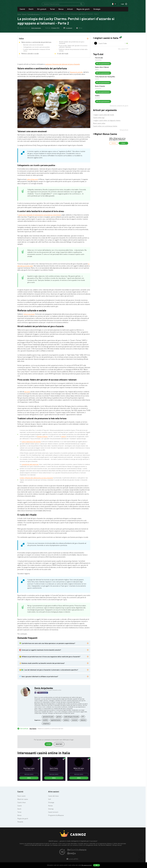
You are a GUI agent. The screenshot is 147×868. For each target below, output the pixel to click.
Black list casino (23, 801)
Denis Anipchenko (36, 30)
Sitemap (51, 811)
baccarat (27, 393)
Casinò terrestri (53, 814)
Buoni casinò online (99, 130)
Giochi (31, 11)
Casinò (22, 11)
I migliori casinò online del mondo (104, 121)
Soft (50, 801)
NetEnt (111, 72)
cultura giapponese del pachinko (31, 443)
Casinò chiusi (22, 804)
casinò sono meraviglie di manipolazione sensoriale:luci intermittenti (40, 217)
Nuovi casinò (21, 798)
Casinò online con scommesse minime (105, 133)
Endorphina (112, 93)
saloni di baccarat (32, 181)
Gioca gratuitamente (118, 65)
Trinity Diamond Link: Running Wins (118, 81)
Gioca (29, 780)
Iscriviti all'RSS (73, 861)
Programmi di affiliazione (56, 817)
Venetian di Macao (42, 438)
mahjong (64, 438)
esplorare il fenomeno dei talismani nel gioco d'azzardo (63, 66)
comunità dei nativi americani (30, 466)
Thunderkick (112, 61)
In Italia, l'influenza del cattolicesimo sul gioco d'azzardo (36, 479)
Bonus (61, 11)
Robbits (112, 101)
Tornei (52, 11)
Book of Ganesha (114, 91)
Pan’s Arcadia (113, 59)
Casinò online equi (99, 124)
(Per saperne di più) (87, 865)
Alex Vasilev (33, 730)
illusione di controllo (76, 74)
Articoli (70, 11)
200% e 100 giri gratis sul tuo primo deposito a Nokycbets (117, 145)
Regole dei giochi (83, 11)
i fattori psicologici (29, 316)
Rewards (20, 823)
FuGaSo (111, 83)
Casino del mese (53, 798)
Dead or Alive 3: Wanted (116, 70)
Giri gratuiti (42, 11)
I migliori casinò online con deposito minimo (107, 127)
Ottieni (123, 150)
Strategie (97, 11)
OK (97, 865)
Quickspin (112, 103)
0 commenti (69, 30)
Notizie (50, 807)
